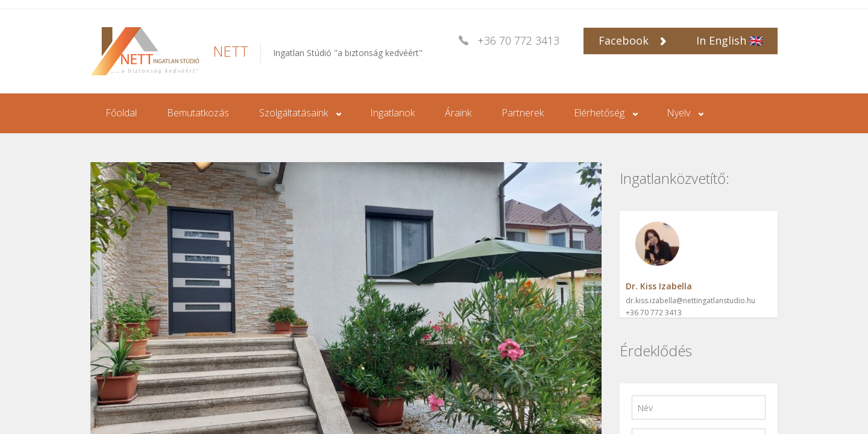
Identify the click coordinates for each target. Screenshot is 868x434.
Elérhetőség (599, 113)
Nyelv (678, 113)
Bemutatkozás (198, 113)
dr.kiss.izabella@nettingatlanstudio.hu (690, 300)
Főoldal (121, 113)
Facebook (632, 40)
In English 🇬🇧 (729, 40)
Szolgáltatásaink (294, 113)
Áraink (458, 113)
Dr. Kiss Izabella (659, 286)
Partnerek (523, 113)
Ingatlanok (392, 113)
